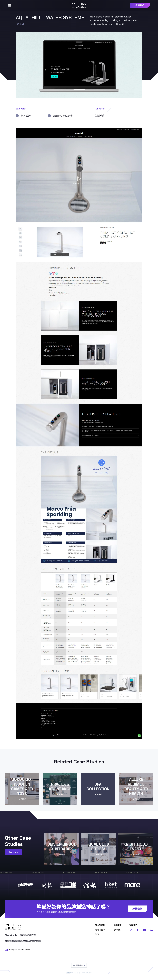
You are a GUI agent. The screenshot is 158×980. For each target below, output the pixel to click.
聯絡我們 (137, 909)
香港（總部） (100, 930)
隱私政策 (117, 930)
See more (13, 852)
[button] (9, 5)
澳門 (97, 934)
